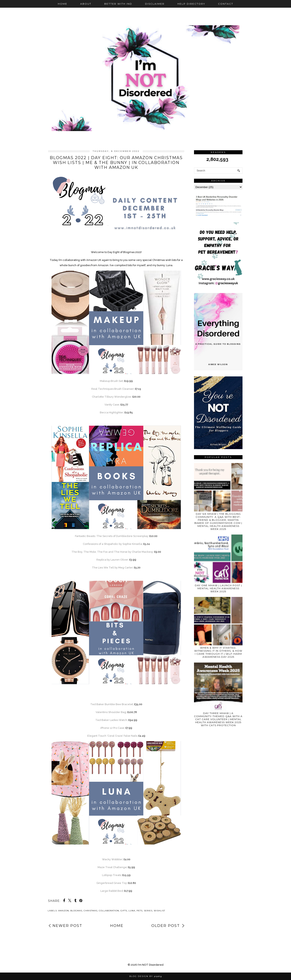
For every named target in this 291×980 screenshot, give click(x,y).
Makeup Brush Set (111, 381)
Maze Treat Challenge (112, 867)
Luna (132, 911)
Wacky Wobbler (112, 859)
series (148, 911)
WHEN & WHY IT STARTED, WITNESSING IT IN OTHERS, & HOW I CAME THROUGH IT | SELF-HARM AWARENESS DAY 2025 (218, 652)
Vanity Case (112, 405)
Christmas (91, 911)
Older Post (166, 926)
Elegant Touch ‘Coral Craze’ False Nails (112, 736)
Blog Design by (146, 976)
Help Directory (191, 4)
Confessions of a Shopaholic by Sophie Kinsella (112, 544)
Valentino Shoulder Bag (111, 712)
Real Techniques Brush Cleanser (113, 389)
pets (140, 911)
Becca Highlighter (112, 412)
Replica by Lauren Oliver (112, 560)
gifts (124, 911)
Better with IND (118, 4)
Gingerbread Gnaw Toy (112, 883)
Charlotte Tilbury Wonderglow (112, 397)
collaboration (109, 911)
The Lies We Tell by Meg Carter (112, 568)
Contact (226, 4)
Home (63, 4)
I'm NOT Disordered (151, 965)
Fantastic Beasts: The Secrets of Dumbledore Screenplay (112, 536)
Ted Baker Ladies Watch (111, 720)
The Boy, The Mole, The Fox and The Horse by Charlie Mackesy (112, 552)
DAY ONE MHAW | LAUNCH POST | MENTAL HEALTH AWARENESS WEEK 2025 (218, 588)
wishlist (159, 911)
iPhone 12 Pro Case (112, 728)
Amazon (64, 911)
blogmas (76, 911)
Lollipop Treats (112, 875)
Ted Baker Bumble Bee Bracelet (112, 704)
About (86, 4)
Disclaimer (155, 4)
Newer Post (67, 926)
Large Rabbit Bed (112, 891)
